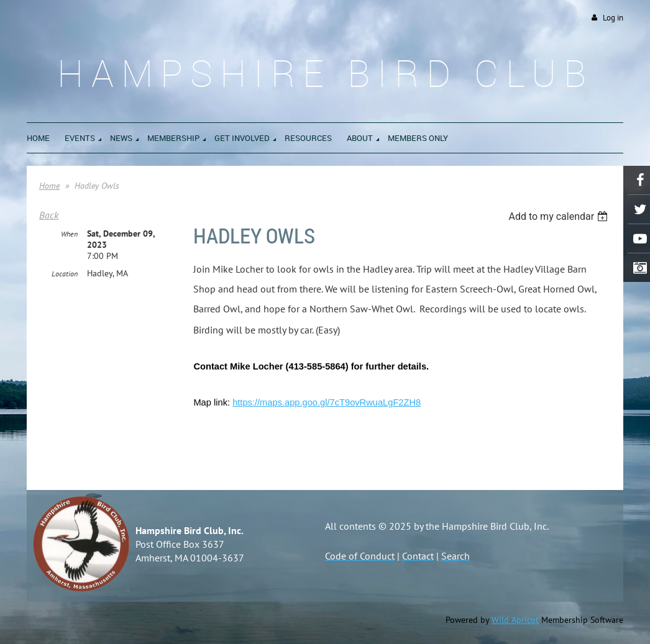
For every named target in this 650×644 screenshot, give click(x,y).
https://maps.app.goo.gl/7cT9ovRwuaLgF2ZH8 (327, 402)
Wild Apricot (515, 620)
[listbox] (560, 216)
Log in (613, 18)
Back (49, 215)
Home (49, 186)
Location (65, 274)
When (69, 234)
